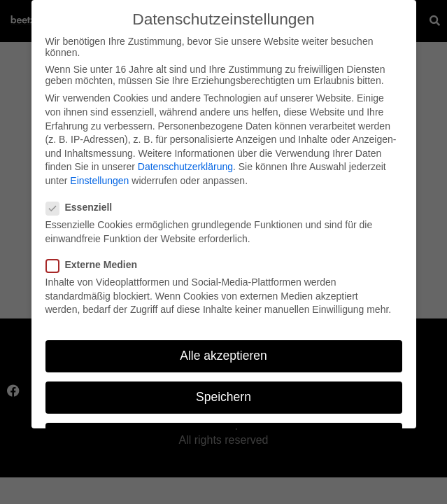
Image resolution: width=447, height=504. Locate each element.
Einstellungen (99, 176)
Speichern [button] (223, 393)
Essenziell (84, 203)
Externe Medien (96, 260)
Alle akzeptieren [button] (223, 351)
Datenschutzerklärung (185, 162)
